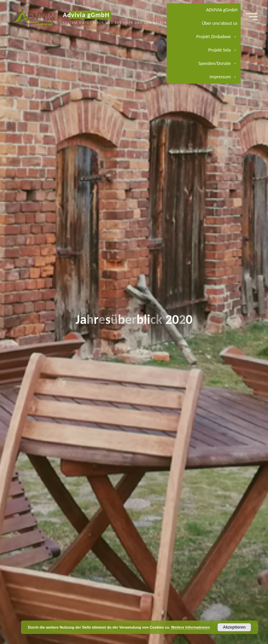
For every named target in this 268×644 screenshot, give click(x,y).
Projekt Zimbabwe (217, 37)
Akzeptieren (234, 627)
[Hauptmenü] (252, 17)
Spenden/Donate (218, 64)
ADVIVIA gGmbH (222, 10)
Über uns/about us (220, 23)
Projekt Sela (223, 50)
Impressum (223, 77)
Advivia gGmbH (86, 15)
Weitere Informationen (190, 627)
